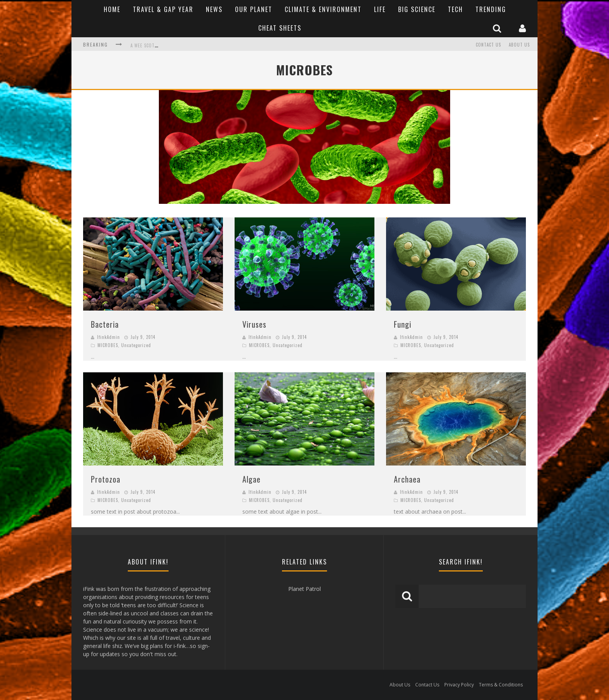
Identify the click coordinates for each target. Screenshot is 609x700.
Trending (491, 9)
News (214, 9)
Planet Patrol (304, 589)
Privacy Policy (459, 685)
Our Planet (254, 9)
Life (380, 9)
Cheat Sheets (280, 28)
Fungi (403, 324)
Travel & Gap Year (163, 9)
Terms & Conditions (501, 685)
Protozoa (106, 479)
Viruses (254, 324)
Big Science (417, 9)
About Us (519, 45)
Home (112, 9)
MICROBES (108, 345)
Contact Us (488, 45)
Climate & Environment (323, 9)
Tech (455, 9)
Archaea (407, 479)
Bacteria (105, 324)
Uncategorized (136, 345)
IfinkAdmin (109, 337)
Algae (251, 479)
